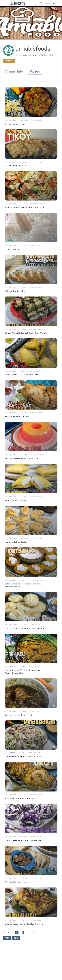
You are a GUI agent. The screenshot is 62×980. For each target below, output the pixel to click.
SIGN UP (55, 4)
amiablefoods (11, 120)
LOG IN (47, 4)
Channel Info (14, 71)
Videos (35, 71)
